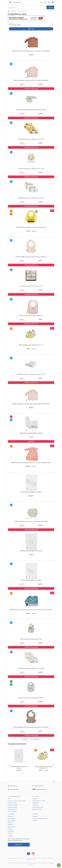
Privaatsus (35, 816)
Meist (9, 799)
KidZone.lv (10, 833)
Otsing (50, 7)
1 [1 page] (21, 739)
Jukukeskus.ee (11, 819)
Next (53, 765)
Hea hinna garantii (12, 811)
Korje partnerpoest (37, 809)
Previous (9, 765)
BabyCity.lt (11, 823)
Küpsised (35, 821)
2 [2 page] (24, 739)
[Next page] (38, 739)
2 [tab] (30, 48)
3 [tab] (32, 48)
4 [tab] (36, 48)
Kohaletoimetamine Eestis (39, 801)
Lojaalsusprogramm (13, 807)
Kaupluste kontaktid (13, 805)
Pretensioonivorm (12, 809)
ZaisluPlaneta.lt (12, 827)
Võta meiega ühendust (38, 807)
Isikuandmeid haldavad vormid (40, 819)
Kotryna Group (11, 821)
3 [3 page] (27, 739)
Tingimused (35, 805)
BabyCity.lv (11, 825)
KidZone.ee (11, 816)
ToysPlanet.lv (11, 831)
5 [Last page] (32, 739)
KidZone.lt (10, 829)
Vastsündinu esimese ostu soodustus (17, 801)
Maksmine (35, 799)
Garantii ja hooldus (12, 803)
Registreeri (19, 845)
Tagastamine (36, 803)
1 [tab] (26, 48)
